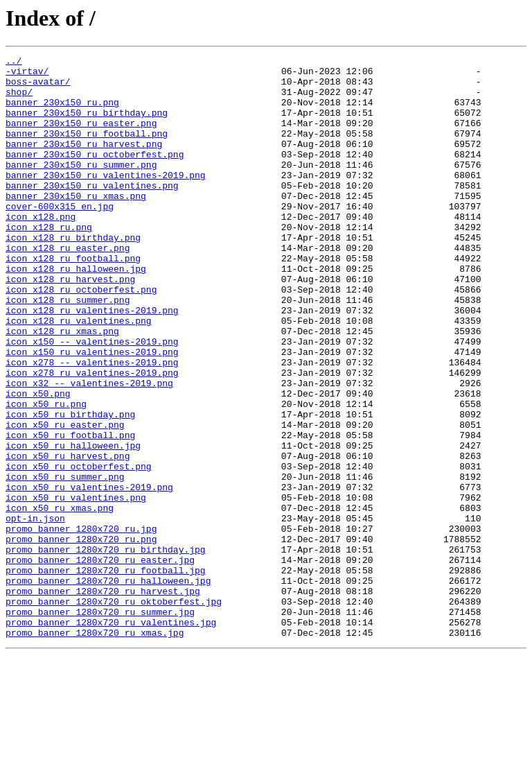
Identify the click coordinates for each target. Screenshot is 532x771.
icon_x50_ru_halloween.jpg (73, 524)
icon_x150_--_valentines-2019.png (92, 399)
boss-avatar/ (38, 87)
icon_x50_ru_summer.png (65, 562)
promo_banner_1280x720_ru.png (81, 636)
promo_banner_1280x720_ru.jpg (81, 624)
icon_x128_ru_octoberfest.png (81, 337)
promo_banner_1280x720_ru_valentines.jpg (111, 736)
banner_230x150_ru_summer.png (81, 187)
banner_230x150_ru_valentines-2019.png (106, 200)
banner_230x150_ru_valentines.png (92, 212)
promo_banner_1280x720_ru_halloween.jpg (108, 686)
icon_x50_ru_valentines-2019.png (89, 574)
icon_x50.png (38, 462)
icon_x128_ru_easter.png (68, 287)
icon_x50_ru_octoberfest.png (79, 549)
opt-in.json (35, 612)
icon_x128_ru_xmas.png (62, 387)
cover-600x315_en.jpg (60, 237)
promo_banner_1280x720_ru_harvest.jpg (103, 699)
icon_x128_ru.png (49, 262)
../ (14, 62)
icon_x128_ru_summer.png (68, 349)
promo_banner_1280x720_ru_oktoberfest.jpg (114, 711)
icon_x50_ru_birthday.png (70, 487)
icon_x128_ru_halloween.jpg (76, 312)
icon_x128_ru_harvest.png (70, 324)
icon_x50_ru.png (46, 474)
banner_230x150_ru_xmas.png (76, 225)
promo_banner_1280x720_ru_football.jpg (106, 674)
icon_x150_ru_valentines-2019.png (92, 412)
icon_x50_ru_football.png (70, 512)
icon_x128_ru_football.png (73, 300)
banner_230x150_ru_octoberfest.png (95, 175)
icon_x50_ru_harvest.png (68, 537)
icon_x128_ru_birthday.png (73, 275)
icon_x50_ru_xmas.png (60, 599)
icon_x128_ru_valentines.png (79, 374)
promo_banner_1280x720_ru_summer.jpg (100, 724)
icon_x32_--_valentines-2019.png (89, 449)
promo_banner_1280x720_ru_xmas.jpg (95, 749)
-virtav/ (27, 75)
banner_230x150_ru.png (62, 112)
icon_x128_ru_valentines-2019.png (92, 362)
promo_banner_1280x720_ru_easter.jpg (100, 661)
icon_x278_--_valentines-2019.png (92, 424)
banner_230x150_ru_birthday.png (87, 125)
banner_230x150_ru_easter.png (81, 137)
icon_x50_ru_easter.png (65, 499)
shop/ (19, 100)
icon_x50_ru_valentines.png (76, 587)
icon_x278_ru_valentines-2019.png (92, 437)
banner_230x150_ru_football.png (87, 150)
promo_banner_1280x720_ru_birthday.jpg (106, 649)
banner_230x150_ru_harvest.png (84, 162)
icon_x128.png (41, 250)
